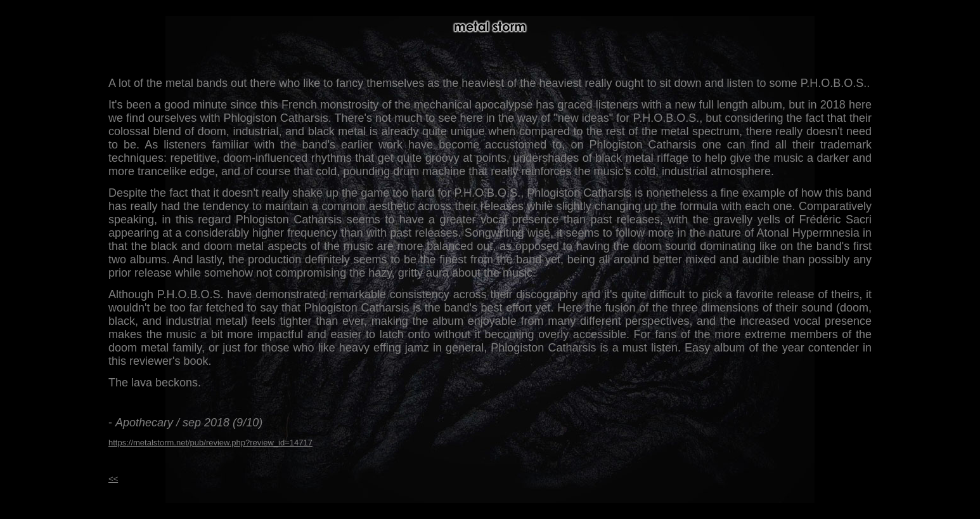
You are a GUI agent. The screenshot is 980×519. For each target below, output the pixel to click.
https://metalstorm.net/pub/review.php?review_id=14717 (210, 443)
